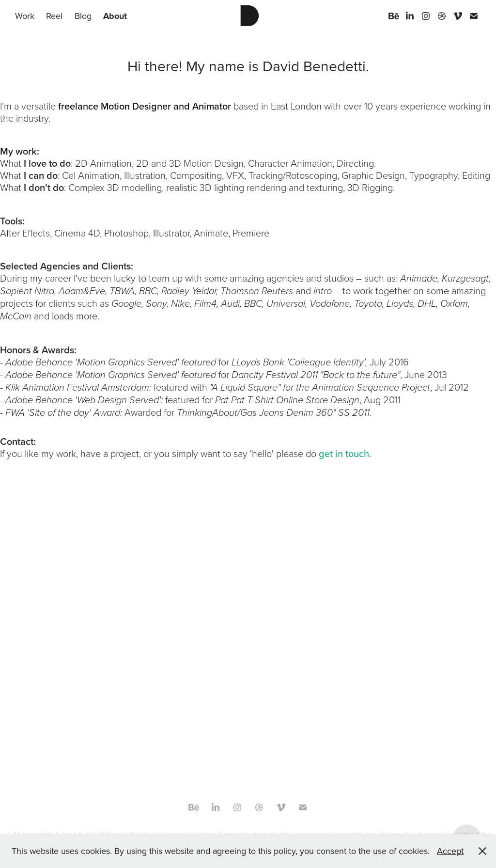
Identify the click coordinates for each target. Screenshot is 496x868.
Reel (54, 16)
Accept (450, 851)
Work (25, 16)
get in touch (344, 453)
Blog (83, 16)
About (115, 16)
